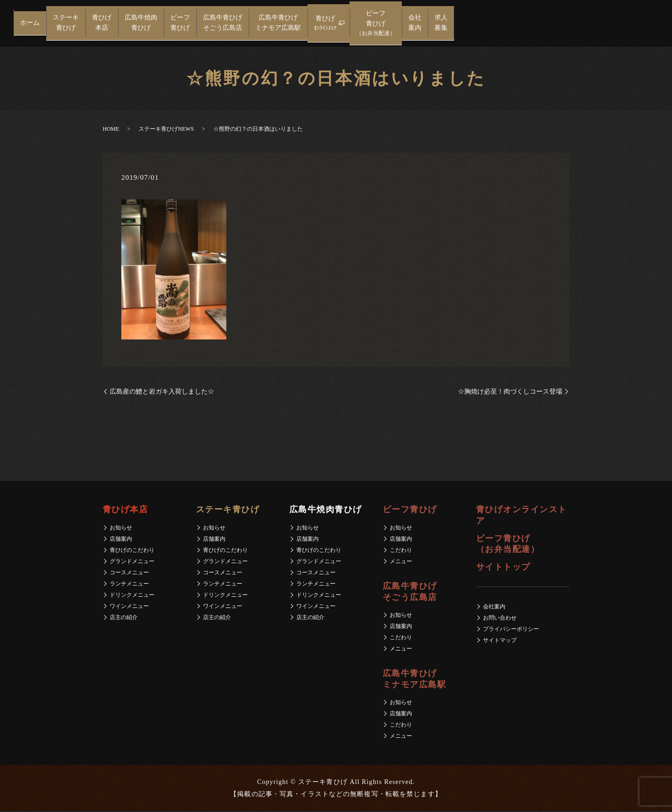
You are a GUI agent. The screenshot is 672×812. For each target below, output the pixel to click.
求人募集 (441, 23)
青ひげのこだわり (132, 551)
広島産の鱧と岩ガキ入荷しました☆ (162, 392)
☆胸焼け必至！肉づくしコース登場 (510, 392)
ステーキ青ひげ (66, 23)
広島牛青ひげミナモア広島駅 (278, 23)
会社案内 (415, 23)
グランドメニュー (132, 562)
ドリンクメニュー (132, 596)
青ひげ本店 (102, 23)
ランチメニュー (129, 585)
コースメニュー (129, 573)
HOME (111, 130)
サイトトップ (503, 568)
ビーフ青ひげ (180, 23)
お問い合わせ (500, 619)
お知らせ (121, 529)
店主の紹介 (124, 618)
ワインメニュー (129, 607)
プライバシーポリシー (511, 630)
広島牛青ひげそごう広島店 (223, 23)
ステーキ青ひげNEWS (166, 130)
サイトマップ (500, 641)
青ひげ (325, 24)
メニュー (401, 562)
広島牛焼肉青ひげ (141, 23)
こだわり (401, 551)
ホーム (30, 24)
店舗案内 (121, 540)
